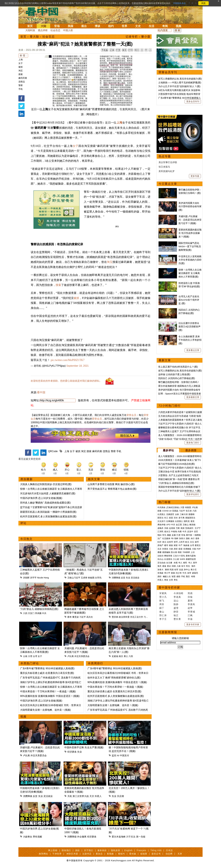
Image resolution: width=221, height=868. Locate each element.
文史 (138, 26)
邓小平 (167, 668)
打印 (131, 50)
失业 (128, 578)
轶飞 (162, 695)
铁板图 (91, 578)
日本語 (169, 850)
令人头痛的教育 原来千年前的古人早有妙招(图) (190, 435)
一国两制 (197, 630)
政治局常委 (124, 617)
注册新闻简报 (168, 727)
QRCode (53, 451)
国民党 (187, 616)
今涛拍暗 (178, 688)
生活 (151, 26)
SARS (182, 654)
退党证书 (156, 854)
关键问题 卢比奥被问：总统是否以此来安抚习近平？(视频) (190, 315)
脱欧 (188, 633)
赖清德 (192, 619)
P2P (199, 644)
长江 (166, 613)
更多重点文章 (193, 445)
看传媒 (133, 854)
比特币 (170, 637)
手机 (21, 89)
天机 (70, 796)
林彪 (173, 668)
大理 (30, 656)
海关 (159, 661)
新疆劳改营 (191, 654)
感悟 (178, 671)
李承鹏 (38, 613)
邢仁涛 (163, 710)
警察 (21, 85)
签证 (169, 661)
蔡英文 (198, 640)
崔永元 (167, 626)
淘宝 (21, 71)
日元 (192, 637)
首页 (30, 26)
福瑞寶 (144, 854)
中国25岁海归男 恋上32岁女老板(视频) (41, 498)
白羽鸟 (98, 578)
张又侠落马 (164, 262)
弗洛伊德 (161, 619)
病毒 (159, 606)
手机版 (105, 50)
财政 (171, 640)
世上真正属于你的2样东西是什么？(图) (178, 462)
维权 (180, 647)
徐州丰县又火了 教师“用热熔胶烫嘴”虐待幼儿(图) (114, 678)
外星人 (98, 796)
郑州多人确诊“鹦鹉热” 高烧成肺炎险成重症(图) (45, 503)
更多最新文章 (193, 492)
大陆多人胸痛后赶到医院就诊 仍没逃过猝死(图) (46, 484)
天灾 (92, 796)
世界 (124, 26)
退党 (192, 616)
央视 (176, 658)
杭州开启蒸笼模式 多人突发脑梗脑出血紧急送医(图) (48, 516)
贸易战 (175, 606)
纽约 (111, 26)
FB (172, 633)
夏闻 (190, 695)
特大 (137, 50)
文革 (171, 675)
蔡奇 (70, 617)
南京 (121, 656)
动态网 (169, 854)
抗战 (181, 664)
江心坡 (176, 654)
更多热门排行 (193, 537)
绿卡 (183, 661)
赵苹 (190, 703)
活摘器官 (170, 609)
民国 (172, 664)
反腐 (174, 630)
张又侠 (189, 606)
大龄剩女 (28, 837)
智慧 (174, 671)
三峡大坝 (184, 609)
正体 (112, 50)
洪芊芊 (33, 578)
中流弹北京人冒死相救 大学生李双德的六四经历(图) (190, 355)
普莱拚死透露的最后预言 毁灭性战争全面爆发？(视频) (190, 328)
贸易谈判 (190, 623)
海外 (194, 661)
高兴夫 (90, 617)
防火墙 (174, 647)
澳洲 (167, 664)
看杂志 (99, 854)
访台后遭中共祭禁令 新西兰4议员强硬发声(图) (189, 421)
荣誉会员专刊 (168, 72)
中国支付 (124, 755)
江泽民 (160, 626)
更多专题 (195, 271)
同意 (204, 3)
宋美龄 (160, 668)
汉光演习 (161, 616)
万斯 (178, 623)
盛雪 (176, 703)
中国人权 (68, 30)
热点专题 (165, 251)
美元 (164, 637)
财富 (176, 640)
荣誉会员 (131, 415)
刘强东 (165, 644)
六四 (25, 613)
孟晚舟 (160, 623)
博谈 (97, 26)
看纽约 (121, 854)
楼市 (166, 640)
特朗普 (188, 602)
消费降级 (116, 578)
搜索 (21, 74)
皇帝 (189, 668)
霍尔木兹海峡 (119, 837)
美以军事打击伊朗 (168, 257)
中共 (44, 613)
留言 (124, 50)
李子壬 (163, 714)
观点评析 (43, 30)
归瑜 (190, 692)
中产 (180, 640)
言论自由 (161, 658)
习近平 (83, 617)
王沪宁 (198, 623)
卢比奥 (71, 656)
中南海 (174, 626)
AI (118, 755)
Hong (46, 578)
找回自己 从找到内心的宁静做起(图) (177, 473)
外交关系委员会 (82, 656)
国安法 (160, 613)
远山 (176, 695)
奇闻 (165, 26)
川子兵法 (131, 837)
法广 (159, 633)
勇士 (126, 656)
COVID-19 (167, 606)
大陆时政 (30, 30)
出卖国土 (161, 609)
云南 (25, 656)
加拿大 (182, 633)
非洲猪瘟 (187, 644)
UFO (168, 619)
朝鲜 (176, 633)
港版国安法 (190, 613)
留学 (195, 658)
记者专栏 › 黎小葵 (138, 37)
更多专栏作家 (193, 719)
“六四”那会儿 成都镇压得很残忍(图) (39, 609)
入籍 (178, 661)
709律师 (186, 647)
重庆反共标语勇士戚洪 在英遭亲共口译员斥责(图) (47, 673)
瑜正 (176, 710)
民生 (188, 661)
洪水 (176, 613)
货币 (176, 637)
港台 (84, 26)
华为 (164, 630)
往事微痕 (170, 616)
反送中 (190, 626)
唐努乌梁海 (191, 651)
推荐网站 (43, 854)
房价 (176, 644)
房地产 (160, 640)
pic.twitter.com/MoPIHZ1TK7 (68, 360)
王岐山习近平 (74, 578)
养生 (176, 675)
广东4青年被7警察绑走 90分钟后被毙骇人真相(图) (47, 668)
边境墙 (172, 623)
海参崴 (186, 640)
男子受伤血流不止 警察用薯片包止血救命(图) (112, 489)
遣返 (164, 661)
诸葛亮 (195, 668)
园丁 (162, 703)
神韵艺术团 (72, 854)
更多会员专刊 (193, 101)
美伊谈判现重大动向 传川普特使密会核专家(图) (190, 301)
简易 (190, 688)
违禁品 (22, 82)
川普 (182, 602)
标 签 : (23, 55)
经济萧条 (72, 752)
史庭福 (115, 656)
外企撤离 (82, 837)
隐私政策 (116, 850)
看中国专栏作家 (169, 682)
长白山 (160, 654)
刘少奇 (179, 668)
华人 (180, 658)
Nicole (40, 578)
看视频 (110, 854)
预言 (188, 671)
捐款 (78, 850)
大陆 (43, 26)
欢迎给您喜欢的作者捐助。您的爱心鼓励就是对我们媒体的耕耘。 (66, 381)
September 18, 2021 (77, 366)
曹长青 (177, 714)
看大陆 (34, 37)
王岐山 (186, 619)
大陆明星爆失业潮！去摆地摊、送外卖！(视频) (46, 710)
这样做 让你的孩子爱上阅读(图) (174, 469)
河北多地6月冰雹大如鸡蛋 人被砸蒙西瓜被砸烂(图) (48, 493)
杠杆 (159, 637)
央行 (193, 633)
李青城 (191, 706)
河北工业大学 (137, 617)
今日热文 (26, 539)
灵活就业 (135, 578)
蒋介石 (194, 664)
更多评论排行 (193, 589)
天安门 (31, 613)
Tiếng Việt (156, 850)
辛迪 (190, 714)
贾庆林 (115, 617)
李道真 (177, 692)
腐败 (169, 630)
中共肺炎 (161, 602)
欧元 (187, 637)
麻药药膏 (23, 78)
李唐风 (191, 699)
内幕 (180, 626)
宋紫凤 (163, 688)
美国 (70, 26)
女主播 (170, 658)
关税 (166, 623)
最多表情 (191, 545)
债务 (197, 633)
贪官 (196, 626)
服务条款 (102, 850)
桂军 (176, 664)
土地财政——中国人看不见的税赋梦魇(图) (180, 82)
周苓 (162, 699)
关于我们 (89, 850)
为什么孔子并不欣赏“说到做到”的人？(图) (179, 86)
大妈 (171, 644)
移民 (185, 658)
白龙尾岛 (168, 654)
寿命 (166, 675)
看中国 (44, 14)
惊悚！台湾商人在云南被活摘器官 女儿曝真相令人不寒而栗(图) (190, 368)
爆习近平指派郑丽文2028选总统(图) (176, 559)
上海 (21, 60)
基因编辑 (166, 647)
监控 (114, 755)
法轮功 (160, 651)
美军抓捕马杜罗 (167, 266)
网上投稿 (53, 850)
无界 (180, 854)
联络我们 (66, 850)
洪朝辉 (26, 578)
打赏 (118, 50)
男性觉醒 (37, 837)
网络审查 (168, 651)
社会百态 (55, 30)
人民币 (181, 637)
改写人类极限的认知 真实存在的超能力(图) (180, 79)
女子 (21, 63)
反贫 (123, 578)
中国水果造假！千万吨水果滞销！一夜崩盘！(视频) (48, 691)
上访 (193, 647)
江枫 (190, 710)
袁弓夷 (181, 613)
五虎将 (84, 578)
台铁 (177, 609)
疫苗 (171, 613)
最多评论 (168, 545)
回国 (174, 661)
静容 (176, 706)
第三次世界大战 (81, 796)
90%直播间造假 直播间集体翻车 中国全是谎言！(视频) (50, 696)
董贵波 (76, 617)
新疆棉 (191, 609)
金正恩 (179, 619)
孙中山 (187, 664)
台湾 (35, 656)
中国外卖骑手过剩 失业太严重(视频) (84, 747)
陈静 (176, 699)
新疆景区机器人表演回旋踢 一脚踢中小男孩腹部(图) (48, 512)
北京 (159, 644)
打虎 (178, 630)
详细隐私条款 (179, 3)
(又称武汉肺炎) (173, 602)
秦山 (162, 706)
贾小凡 (163, 692)
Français (142, 850)
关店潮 (120, 796)
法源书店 (87, 854)
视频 (178, 26)
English (128, 850)
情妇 (159, 630)
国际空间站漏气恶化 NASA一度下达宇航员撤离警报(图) (190, 341)
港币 (197, 637)
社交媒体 (166, 633)
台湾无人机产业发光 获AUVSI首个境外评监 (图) (189, 395)
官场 (57, 26)
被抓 (21, 67)
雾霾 (159, 647)
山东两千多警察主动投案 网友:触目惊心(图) (111, 484)
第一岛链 (141, 837)
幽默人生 (167, 671)
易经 (160, 671)
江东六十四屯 (179, 651)
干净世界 (57, 854)
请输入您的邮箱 (180, 733)
